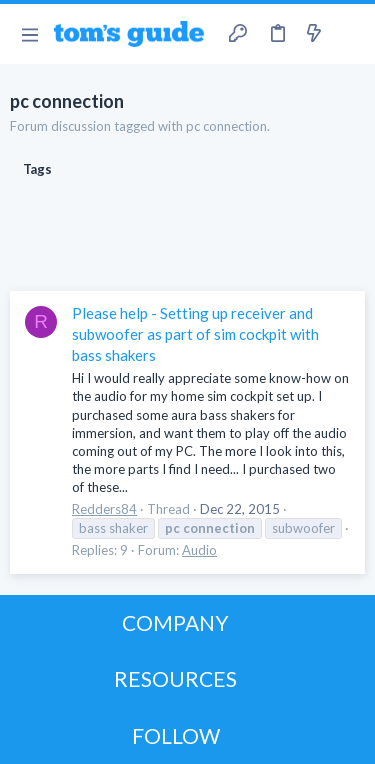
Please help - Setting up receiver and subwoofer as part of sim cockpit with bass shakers (195, 334)
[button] (29, 34)
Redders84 (104, 509)
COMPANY (175, 622)
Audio (199, 550)
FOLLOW (176, 735)
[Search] (348, 34)
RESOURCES (175, 678)
